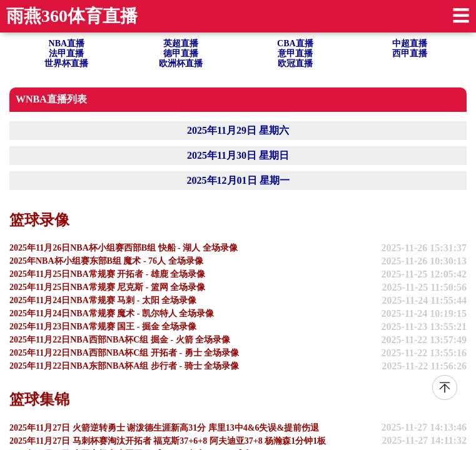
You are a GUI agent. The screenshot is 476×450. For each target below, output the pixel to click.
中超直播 (410, 43)
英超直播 (181, 43)
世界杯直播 (66, 63)
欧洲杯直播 (181, 63)
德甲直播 (181, 53)
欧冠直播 (295, 63)
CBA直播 (295, 43)
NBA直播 (67, 43)
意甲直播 (295, 53)
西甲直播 (410, 53)
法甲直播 (66, 53)
